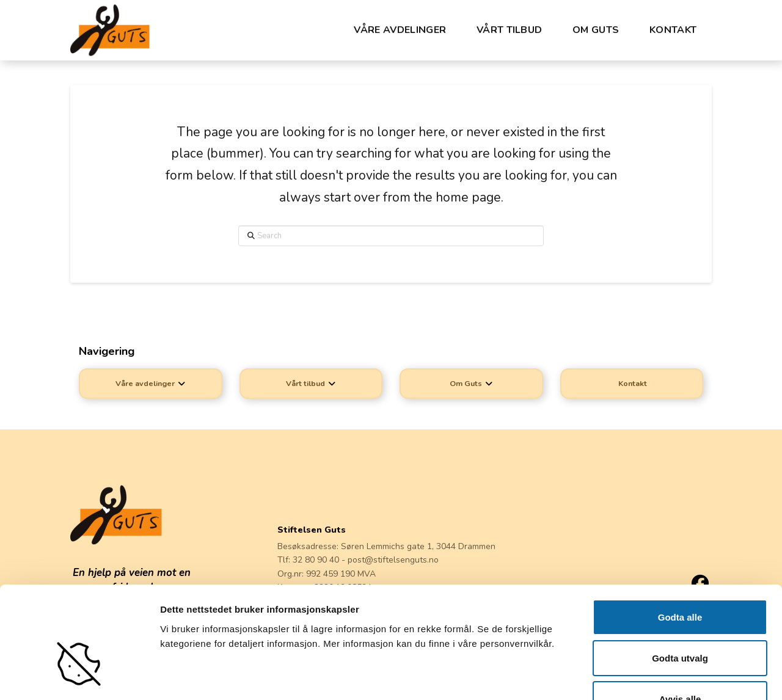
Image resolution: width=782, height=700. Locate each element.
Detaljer (634, 676)
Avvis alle (680, 619)
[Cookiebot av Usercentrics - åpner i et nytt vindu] (79, 676)
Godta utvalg (680, 578)
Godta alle (680, 537)
